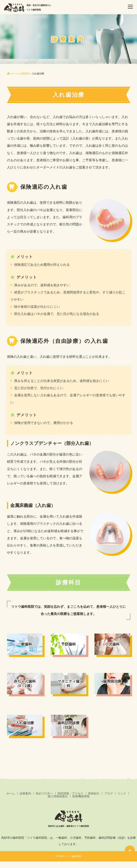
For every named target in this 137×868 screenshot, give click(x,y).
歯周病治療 (112, 681)
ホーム (11, 793)
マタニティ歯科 (68, 684)
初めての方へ (44, 793)
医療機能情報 (81, 796)
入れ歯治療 (25, 723)
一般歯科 (25, 644)
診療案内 (25, 793)
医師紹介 (94, 793)
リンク (122, 793)
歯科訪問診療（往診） (68, 725)
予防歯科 (68, 644)
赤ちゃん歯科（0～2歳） (25, 684)
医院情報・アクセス (71, 793)
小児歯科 (112, 644)
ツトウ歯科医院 (73, 856)
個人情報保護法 (58, 796)
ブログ (109, 793)
